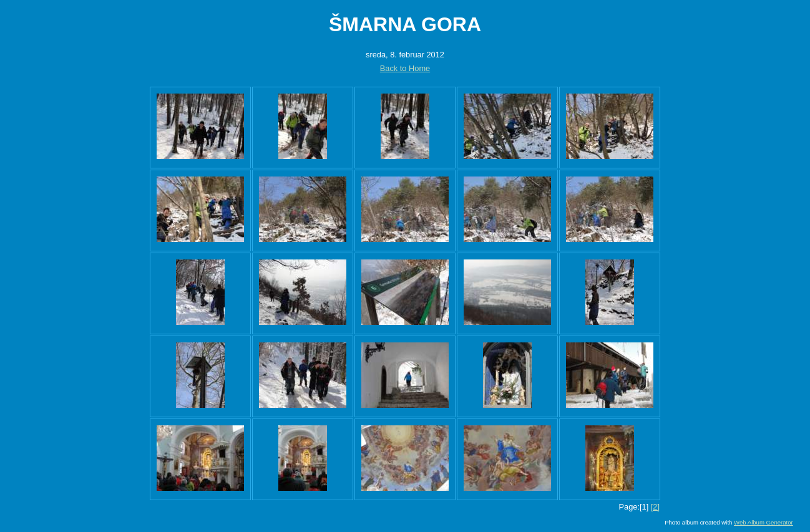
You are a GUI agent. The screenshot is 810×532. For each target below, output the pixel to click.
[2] (655, 507)
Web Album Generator (764, 522)
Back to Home (405, 68)
